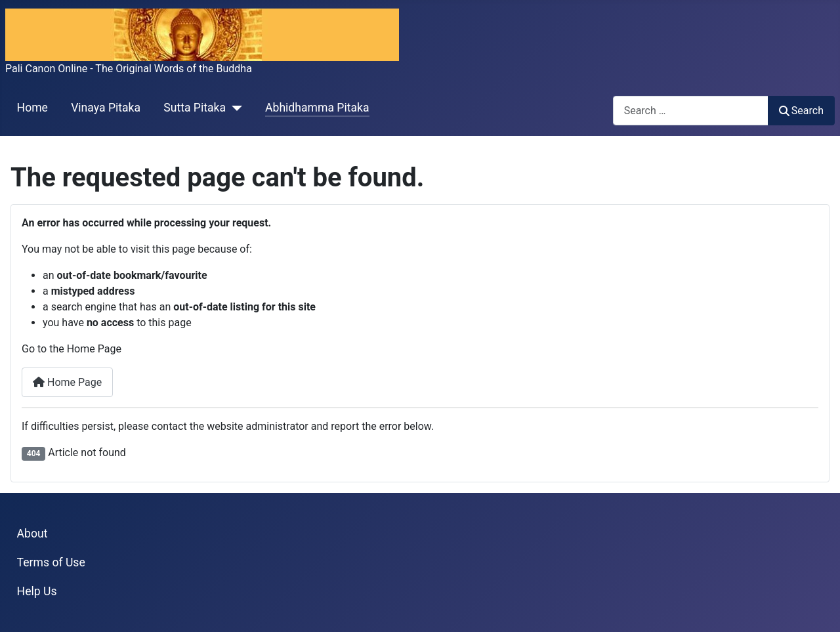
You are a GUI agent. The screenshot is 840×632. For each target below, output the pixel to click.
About (32, 534)
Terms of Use (51, 562)
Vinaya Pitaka (106, 108)
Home (32, 108)
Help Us (37, 591)
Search (801, 111)
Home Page (67, 382)
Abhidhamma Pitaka (317, 108)
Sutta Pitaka (195, 108)
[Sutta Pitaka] (234, 108)
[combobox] (691, 111)
